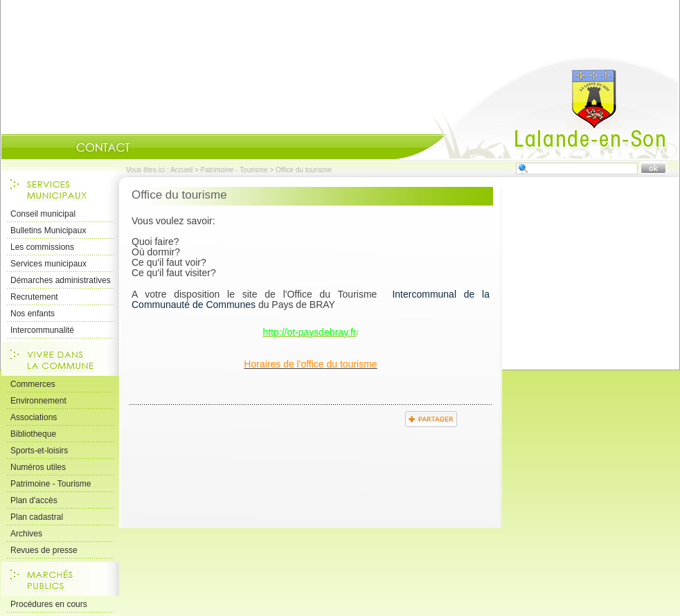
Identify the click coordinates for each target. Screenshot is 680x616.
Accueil (537, 108)
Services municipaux (48, 264)
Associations (34, 417)
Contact (103, 147)
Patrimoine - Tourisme (234, 170)
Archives (26, 534)
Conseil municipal (43, 214)
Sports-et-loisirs (39, 451)
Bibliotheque (33, 434)
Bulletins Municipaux (48, 230)
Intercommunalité (42, 330)
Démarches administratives (61, 280)
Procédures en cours (49, 604)
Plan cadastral (37, 517)
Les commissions (42, 247)
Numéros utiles (38, 467)
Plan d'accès (34, 500)
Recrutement (34, 297)
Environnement (38, 401)
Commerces (33, 384)
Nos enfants (33, 314)
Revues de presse (44, 550)
